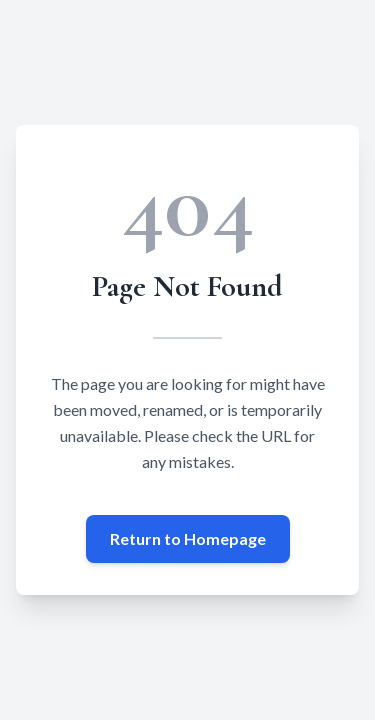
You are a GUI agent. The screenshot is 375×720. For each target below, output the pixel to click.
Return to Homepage (188, 538)
